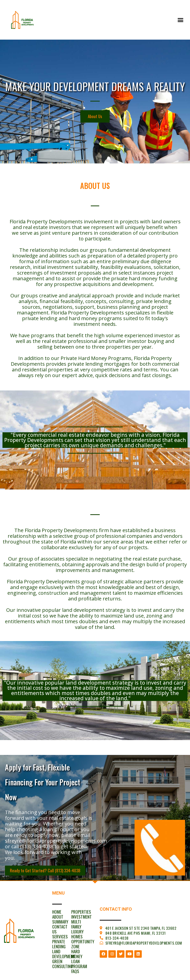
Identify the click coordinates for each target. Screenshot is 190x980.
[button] (180, 20)
